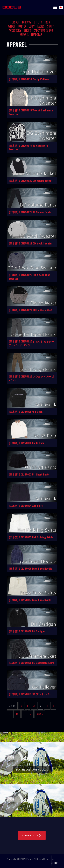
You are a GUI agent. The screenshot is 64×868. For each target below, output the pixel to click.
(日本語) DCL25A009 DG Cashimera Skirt (31, 663)
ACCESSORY (15, 30)
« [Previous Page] (21, 706)
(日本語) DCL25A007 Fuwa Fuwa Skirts (30, 600)
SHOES (27, 30)
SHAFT (50, 26)
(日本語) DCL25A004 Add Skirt (26, 506)
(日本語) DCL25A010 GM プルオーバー (30, 694)
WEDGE (12, 26)
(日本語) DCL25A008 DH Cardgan (27, 631)
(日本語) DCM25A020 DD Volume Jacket (31, 181)
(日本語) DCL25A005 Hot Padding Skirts (31, 537)
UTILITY (38, 22)
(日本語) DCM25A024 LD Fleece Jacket (30, 310)
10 (17, 714)
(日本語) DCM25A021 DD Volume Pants (30, 212)
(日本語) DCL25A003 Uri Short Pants (29, 474)
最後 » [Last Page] (40, 714)
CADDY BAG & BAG (43, 30)
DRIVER (16, 22)
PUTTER (22, 26)
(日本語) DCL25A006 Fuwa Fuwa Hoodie (30, 568)
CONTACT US (32, 835)
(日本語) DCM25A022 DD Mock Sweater (31, 243)
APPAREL (24, 35)
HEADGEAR (37, 35)
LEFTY (32, 26)
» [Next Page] (31, 714)
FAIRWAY (27, 22)
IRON (47, 22)
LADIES (41, 26)
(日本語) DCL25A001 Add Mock (26, 412)
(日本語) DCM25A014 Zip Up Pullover (29, 79)
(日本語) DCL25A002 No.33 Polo (26, 443)
